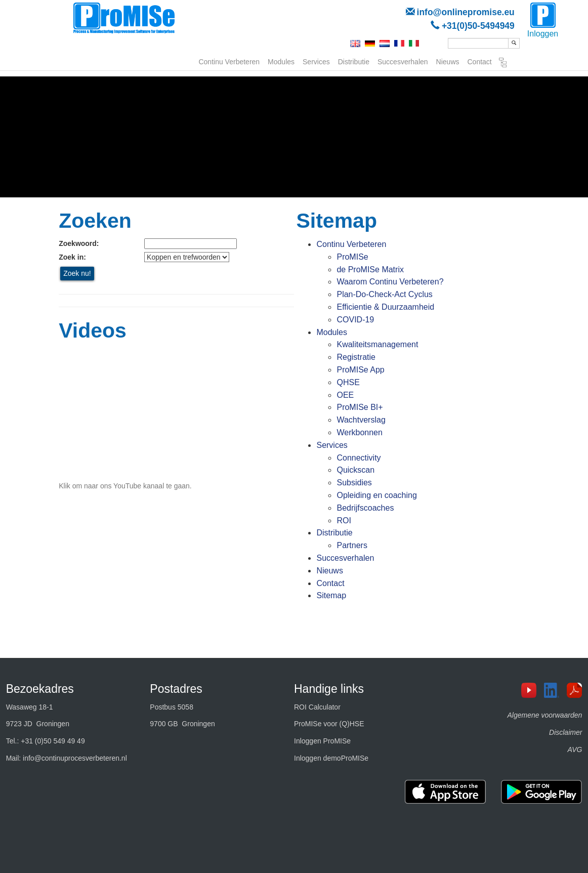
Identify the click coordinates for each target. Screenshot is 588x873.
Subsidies (354, 483)
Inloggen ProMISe (322, 741)
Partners (352, 545)
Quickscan (355, 470)
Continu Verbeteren (229, 61)
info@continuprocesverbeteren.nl (75, 758)
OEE (345, 395)
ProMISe (352, 257)
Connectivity (359, 458)
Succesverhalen (403, 61)
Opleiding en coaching (376, 495)
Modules (281, 61)
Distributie (354, 61)
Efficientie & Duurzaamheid (385, 307)
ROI (344, 521)
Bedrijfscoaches (365, 508)
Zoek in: (72, 257)
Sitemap (503, 63)
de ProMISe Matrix (370, 269)
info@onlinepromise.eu (466, 12)
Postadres (176, 689)
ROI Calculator (317, 707)
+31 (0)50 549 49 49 (53, 741)
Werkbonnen (359, 432)
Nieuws (448, 61)
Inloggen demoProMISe (331, 758)
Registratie (356, 357)
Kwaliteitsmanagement (377, 344)
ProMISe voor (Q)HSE (329, 724)
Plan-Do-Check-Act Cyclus (384, 294)
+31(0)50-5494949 (478, 26)
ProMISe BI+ (360, 407)
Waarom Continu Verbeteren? (390, 282)
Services (316, 61)
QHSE (348, 382)
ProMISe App (360, 370)
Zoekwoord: (79, 243)
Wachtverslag (361, 420)
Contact (480, 61)
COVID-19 (355, 320)
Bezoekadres (40, 689)
